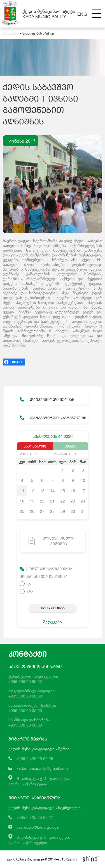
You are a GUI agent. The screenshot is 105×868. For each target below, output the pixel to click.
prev (31, 454)
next (36, 454)
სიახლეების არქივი (37, 33)
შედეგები (53, 622)
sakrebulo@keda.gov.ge (38, 827)
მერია (70, 446)
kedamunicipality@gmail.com (42, 768)
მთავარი (10, 33)
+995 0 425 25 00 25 (35, 758)
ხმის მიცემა (53, 608)
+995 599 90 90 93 (25, 681)
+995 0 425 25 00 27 (35, 817)
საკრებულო (35, 446)
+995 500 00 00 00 (25, 696)
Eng (82, 14)
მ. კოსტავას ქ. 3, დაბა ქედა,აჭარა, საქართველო (39, 840)
